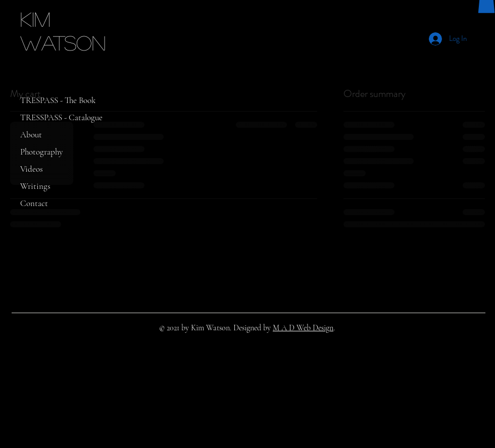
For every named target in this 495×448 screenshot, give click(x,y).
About (31, 135)
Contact (34, 203)
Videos (32, 169)
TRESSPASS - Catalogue (61, 117)
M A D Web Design (303, 328)
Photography (41, 152)
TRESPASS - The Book (58, 100)
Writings (35, 186)
